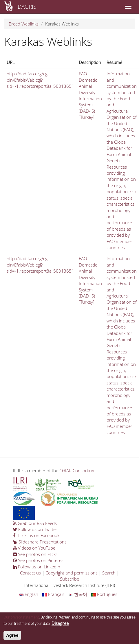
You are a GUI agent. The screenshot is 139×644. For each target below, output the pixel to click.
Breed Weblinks (24, 24)
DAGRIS (27, 7)
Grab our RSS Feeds (35, 523)
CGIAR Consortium (77, 470)
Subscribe (69, 579)
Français (53, 594)
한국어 (78, 594)
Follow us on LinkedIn (37, 567)
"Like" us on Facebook (36, 535)
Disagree (60, 625)
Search (109, 573)
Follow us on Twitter (35, 529)
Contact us (30, 573)
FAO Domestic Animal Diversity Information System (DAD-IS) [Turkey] (90, 95)
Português (104, 594)
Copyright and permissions (72, 573)
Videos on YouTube (34, 548)
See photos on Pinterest (39, 560)
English (29, 594)
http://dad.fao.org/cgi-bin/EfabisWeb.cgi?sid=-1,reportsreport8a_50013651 (40, 80)
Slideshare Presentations (40, 542)
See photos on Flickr (35, 554)
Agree (12, 637)
